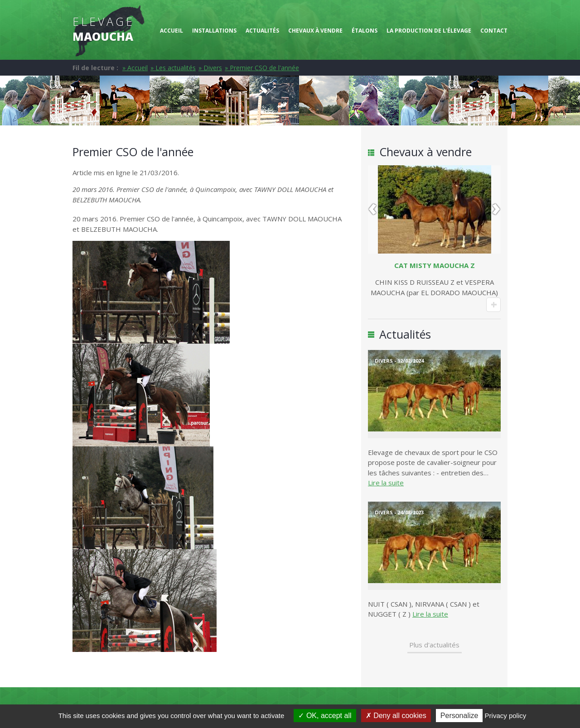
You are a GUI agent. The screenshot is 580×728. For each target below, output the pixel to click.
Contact (494, 31)
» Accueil (135, 68)
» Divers (210, 68)
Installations (214, 31)
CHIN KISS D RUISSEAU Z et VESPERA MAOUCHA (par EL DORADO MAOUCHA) (434, 279)
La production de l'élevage (429, 31)
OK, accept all (325, 716)
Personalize (459, 716)
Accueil (172, 31)
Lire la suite (386, 483)
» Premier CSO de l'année (262, 68)
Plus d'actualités (434, 645)
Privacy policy (506, 716)
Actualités (262, 31)
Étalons (365, 31)
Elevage (104, 29)
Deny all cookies (396, 716)
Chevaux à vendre (315, 31)
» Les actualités (173, 68)
